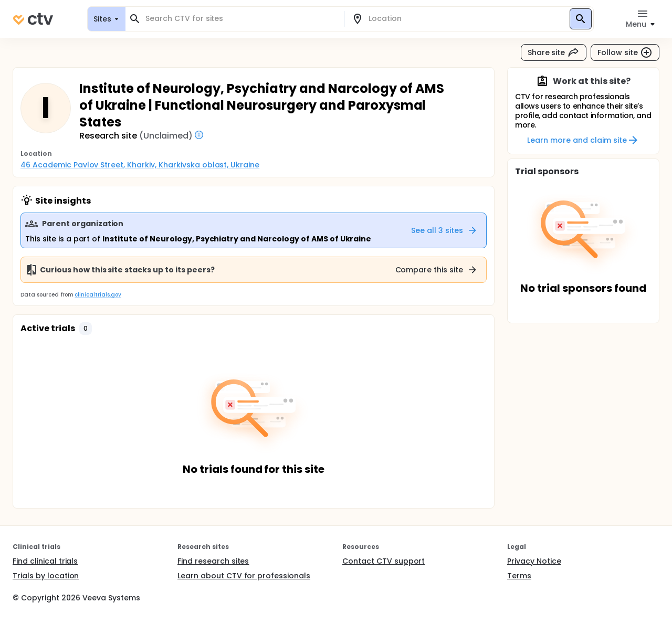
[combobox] (241, 19)
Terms (519, 576)
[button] (86, 329)
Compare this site (437, 270)
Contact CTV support (384, 561)
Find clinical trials (45, 561)
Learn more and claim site (583, 140)
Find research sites (213, 561)
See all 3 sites (444, 230)
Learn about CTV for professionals (244, 576)
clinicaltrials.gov (98, 295)
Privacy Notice (534, 561)
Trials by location (46, 576)
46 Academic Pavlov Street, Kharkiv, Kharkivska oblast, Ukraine (140, 165)
